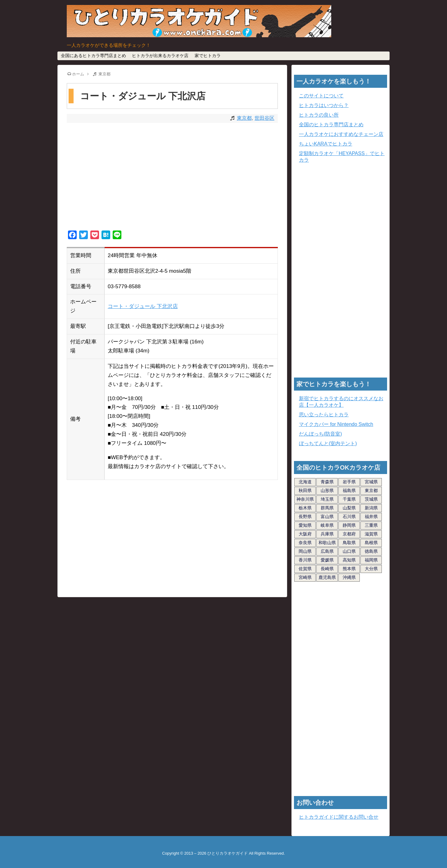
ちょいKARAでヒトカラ (326, 144)
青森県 (327, 482)
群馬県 (327, 508)
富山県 (327, 517)
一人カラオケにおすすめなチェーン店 (341, 134)
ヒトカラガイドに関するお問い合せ (339, 817)
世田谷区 (264, 118)
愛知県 (305, 525)
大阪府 (305, 534)
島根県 (371, 543)
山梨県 (349, 508)
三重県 (371, 525)
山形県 (327, 490)
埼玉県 (327, 499)
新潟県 (371, 508)
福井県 (371, 517)
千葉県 (349, 499)
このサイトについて (321, 96)
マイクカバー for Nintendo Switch (336, 424)
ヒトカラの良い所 (319, 115)
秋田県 (305, 490)
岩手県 (349, 482)
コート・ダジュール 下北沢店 (143, 306)
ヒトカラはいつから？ (324, 105)
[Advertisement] (172, 177)
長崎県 (327, 569)
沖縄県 (349, 577)
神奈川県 (305, 499)
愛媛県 (327, 560)
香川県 (305, 560)
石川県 (349, 517)
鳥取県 (349, 543)
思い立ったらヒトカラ (324, 415)
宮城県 (371, 482)
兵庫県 (327, 534)
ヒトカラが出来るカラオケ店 (160, 56)
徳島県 (371, 551)
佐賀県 (305, 569)
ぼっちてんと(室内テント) (328, 443)
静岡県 (349, 525)
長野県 (305, 517)
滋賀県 (371, 534)
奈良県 (305, 543)
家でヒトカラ (208, 56)
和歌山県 (327, 543)
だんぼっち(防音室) (321, 434)
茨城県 (371, 499)
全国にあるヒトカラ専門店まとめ (93, 56)
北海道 (305, 482)
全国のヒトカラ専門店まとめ (331, 125)
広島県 (327, 551)
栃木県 (305, 508)
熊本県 (349, 569)
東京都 (244, 118)
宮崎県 (305, 577)
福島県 (349, 490)
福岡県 (371, 560)
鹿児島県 (327, 577)
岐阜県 (327, 525)
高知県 (349, 560)
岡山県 (305, 551)
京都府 (349, 534)
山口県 (349, 551)
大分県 (371, 569)
